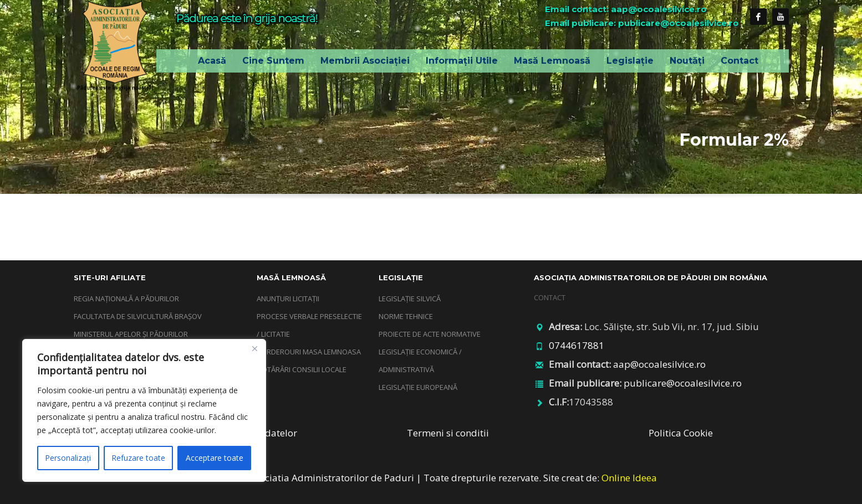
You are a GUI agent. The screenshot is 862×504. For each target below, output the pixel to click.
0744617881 (577, 345)
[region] (144, 410)
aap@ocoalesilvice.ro (659, 364)
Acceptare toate (215, 458)
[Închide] (254, 348)
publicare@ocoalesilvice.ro (683, 383)
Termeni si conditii (448, 433)
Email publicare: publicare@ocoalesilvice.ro (642, 23)
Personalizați (68, 458)
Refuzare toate (138, 458)
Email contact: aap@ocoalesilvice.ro (626, 9)
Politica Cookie (681, 433)
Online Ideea (629, 478)
